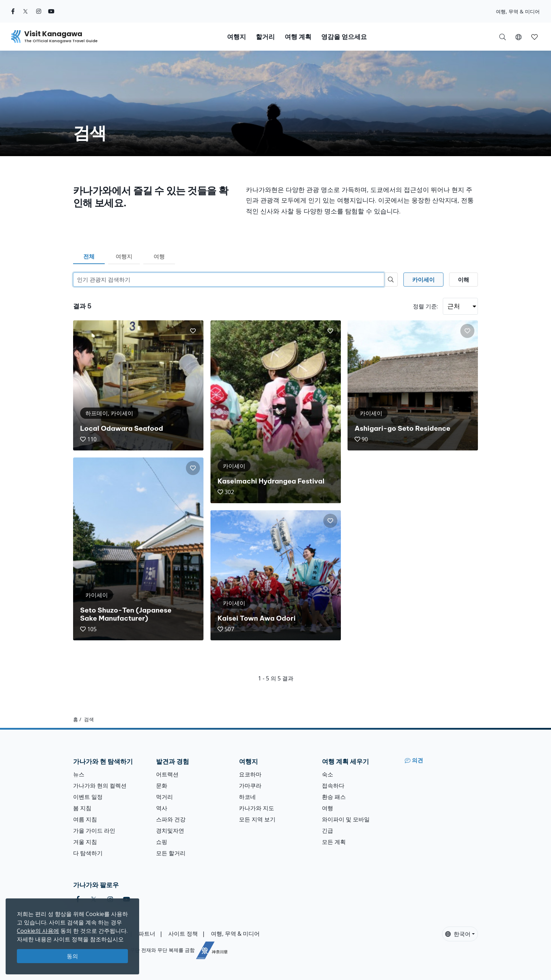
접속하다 (333, 786)
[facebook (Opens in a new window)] (13, 11)
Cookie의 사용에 (38, 931)
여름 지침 (85, 819)
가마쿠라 (250, 786)
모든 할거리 (171, 853)
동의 (72, 956)
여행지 (124, 256)
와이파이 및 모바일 (346, 819)
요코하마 (250, 774)
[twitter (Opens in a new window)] (25, 11)
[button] (518, 37)
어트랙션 (167, 774)
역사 (162, 808)
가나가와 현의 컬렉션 (100, 786)
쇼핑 (162, 842)
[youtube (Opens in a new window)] (51, 11)
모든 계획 (334, 842)
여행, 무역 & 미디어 (518, 11)
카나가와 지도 (257, 808)
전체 (89, 256)
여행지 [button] (236, 37)
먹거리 (164, 797)
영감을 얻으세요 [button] (344, 37)
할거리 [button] (265, 37)
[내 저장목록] (534, 37)
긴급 (328, 831)
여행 (159, 256)
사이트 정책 (183, 934)
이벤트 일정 (88, 797)
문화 (162, 786)
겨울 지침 (85, 842)
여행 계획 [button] (298, 37)
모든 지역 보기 (257, 819)
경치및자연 (170, 831)
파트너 (147, 934)
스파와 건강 (171, 819)
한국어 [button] (458, 934)
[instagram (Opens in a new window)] (39, 11)
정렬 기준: (425, 306)
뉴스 (79, 774)
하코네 (247, 797)
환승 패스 (334, 797)
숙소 (328, 774)
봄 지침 (82, 808)
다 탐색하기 (88, 853)
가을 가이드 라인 (94, 831)
